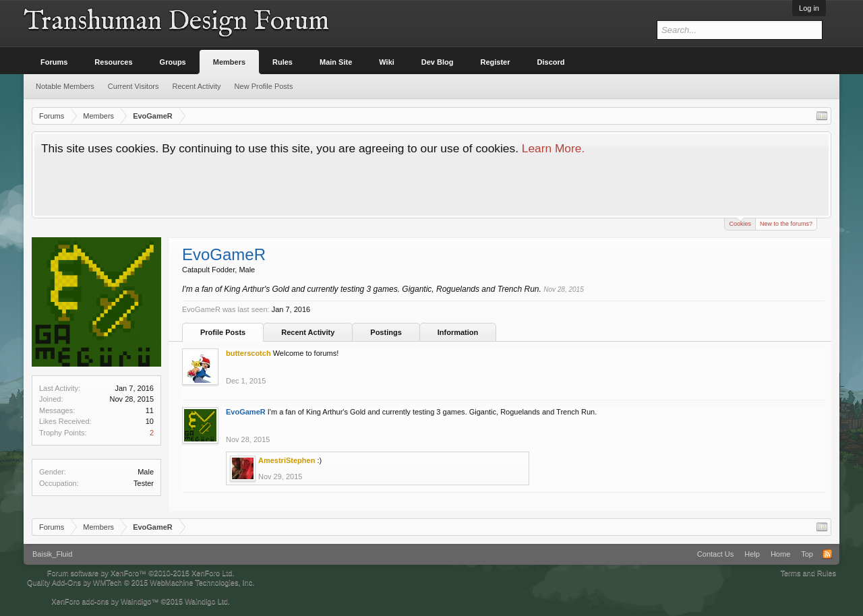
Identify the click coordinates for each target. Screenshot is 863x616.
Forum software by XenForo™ (141, 573)
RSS (827, 554)
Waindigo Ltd (206, 601)
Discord (551, 62)
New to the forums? (786, 224)
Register (496, 62)
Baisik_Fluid (52, 554)
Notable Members (65, 86)
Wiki (387, 62)
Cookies (740, 223)
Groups (173, 62)
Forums (54, 62)
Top (807, 554)
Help (752, 554)
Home (780, 554)
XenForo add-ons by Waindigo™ (105, 601)
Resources (113, 62)
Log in (809, 8)
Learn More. (553, 148)
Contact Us (715, 554)
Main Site (336, 62)
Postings (386, 332)
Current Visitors (133, 86)
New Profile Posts (264, 86)
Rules (282, 62)
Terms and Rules (808, 573)
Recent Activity (308, 332)
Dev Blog (438, 62)
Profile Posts (223, 332)
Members (229, 62)
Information (458, 332)
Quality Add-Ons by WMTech (141, 582)
